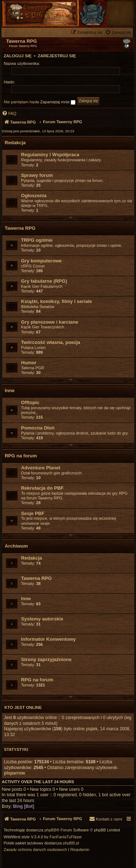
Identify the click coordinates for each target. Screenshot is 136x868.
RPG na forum (21, 456)
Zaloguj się (18, 56)
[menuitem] (119, 32)
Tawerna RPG (20, 228)
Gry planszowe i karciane (50, 322)
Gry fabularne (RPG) (44, 281)
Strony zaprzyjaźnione (46, 659)
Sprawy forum (37, 175)
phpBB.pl (71, 843)
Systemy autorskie (42, 619)
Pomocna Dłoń (38, 428)
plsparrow (15, 773)
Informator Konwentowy (48, 639)
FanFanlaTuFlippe (66, 837)
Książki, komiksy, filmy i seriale (56, 301)
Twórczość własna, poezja (51, 342)
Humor (29, 363)
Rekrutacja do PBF (42, 488)
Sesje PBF (33, 513)
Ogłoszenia (34, 196)
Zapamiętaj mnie (58, 102)
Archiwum (16, 546)
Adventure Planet (41, 468)
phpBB (51, 830)
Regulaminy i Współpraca (50, 155)
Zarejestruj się (57, 56)
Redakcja (15, 143)
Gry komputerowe (41, 261)
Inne (10, 391)
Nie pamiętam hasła (22, 102)
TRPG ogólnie (37, 240)
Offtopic (30, 402)
